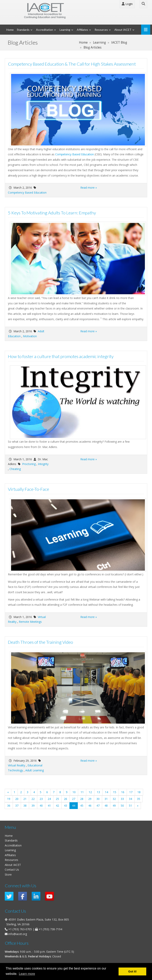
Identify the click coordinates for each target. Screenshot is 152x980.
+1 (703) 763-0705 (20, 929)
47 (98, 806)
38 (25, 806)
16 (123, 792)
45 (82, 806)
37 (17, 806)
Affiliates (82, 30)
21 (25, 799)
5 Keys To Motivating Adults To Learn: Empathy (52, 213)
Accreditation (45, 30)
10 (74, 792)
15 (115, 792)
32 (114, 799)
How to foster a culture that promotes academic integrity (61, 356)
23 (41, 799)
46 (90, 806)
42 (57, 806)
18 (139, 792)
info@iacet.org (18, 934)
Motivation (30, 336)
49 (114, 806)
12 (90, 792)
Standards (23, 30)
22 (33, 799)
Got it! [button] (132, 971)
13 (98, 792)
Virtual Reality (17, 765)
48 (106, 806)
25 (57, 799)
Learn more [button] (27, 974)
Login (127, 4)
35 (139, 799)
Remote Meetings (30, 622)
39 (33, 806)
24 (49, 799)
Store (8, 874)
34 (130, 799)
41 (49, 806)
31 (106, 799)
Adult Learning (35, 770)
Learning (65, 30)
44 (75, 805)
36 (9, 806)
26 (66, 799)
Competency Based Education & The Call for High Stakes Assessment (72, 64)
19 (9, 799)
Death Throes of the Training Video (40, 642)
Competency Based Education (75, 154)
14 (106, 792)
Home (10, 30)
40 (41, 806)
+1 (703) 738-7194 (50, 929)
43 (66, 806)
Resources (101, 30)
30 (98, 799)
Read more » (89, 188)
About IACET (123, 30)
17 (131, 792)
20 (17, 799)
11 (82, 792)
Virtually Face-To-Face (28, 489)
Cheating (15, 469)
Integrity (43, 464)
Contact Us (12, 870)
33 (122, 799)
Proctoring (29, 464)
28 (82, 799)
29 (90, 799)
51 (130, 806)
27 (74, 799)
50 (122, 806)
